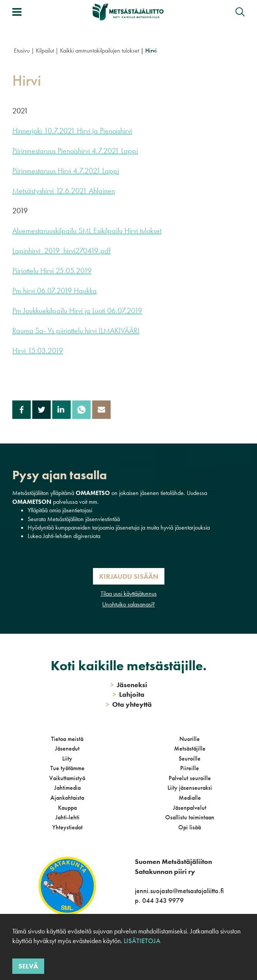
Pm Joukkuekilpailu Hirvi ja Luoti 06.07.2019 (77, 311)
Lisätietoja (142, 941)
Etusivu (22, 51)
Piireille (190, 768)
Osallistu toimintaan (190, 817)
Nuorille (190, 739)
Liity (67, 758)
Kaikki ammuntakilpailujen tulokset (99, 51)
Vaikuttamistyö (67, 778)
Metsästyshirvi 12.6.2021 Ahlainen (64, 191)
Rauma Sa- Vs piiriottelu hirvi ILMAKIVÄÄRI (76, 331)
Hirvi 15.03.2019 (38, 350)
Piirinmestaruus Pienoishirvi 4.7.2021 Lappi (75, 151)
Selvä (28, 966)
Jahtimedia (67, 788)
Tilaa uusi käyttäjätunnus (129, 594)
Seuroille (190, 758)
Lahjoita (128, 694)
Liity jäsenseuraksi (190, 788)
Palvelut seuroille (190, 778)
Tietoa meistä (67, 739)
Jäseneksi (129, 685)
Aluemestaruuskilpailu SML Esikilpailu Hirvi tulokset (87, 231)
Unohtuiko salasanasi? (128, 604)
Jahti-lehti (67, 817)
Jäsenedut (67, 748)
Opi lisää (190, 827)
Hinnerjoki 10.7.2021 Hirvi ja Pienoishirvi (72, 131)
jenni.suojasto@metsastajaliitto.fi (179, 891)
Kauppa (67, 808)
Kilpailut (45, 51)
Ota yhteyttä (129, 704)
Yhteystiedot (67, 827)
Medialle (190, 798)
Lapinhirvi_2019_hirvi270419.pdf (61, 251)
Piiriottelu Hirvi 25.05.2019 (52, 271)
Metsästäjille (190, 748)
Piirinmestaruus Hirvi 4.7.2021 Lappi (66, 171)
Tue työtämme (67, 768)
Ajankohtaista (67, 798)
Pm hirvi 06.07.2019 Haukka (55, 291)
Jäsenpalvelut (190, 808)
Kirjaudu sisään (129, 576)
